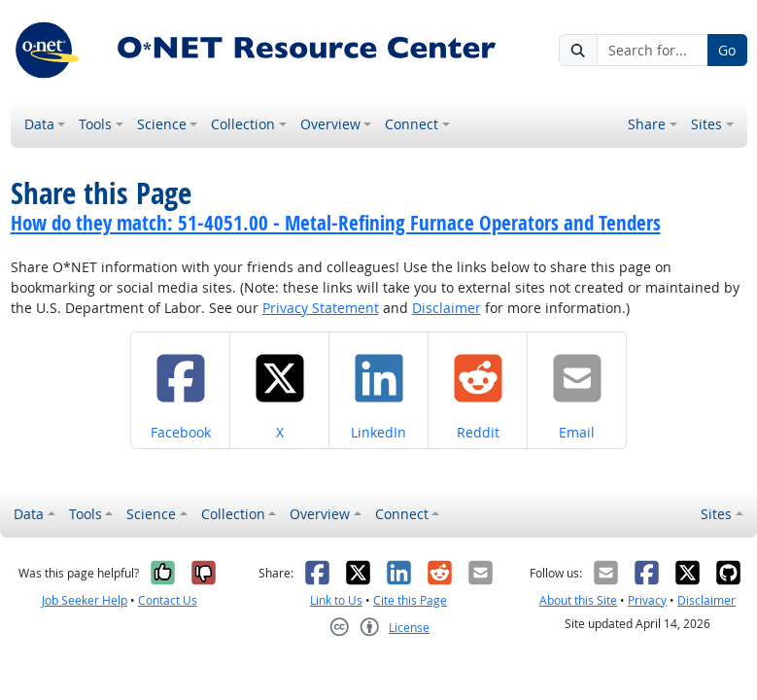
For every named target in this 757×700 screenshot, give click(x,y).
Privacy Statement (321, 308)
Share (647, 124)
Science (162, 124)
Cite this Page (410, 600)
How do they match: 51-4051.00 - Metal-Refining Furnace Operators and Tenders (336, 223)
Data (39, 124)
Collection (243, 124)
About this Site (578, 600)
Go (727, 50)
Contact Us (168, 600)
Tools (95, 124)
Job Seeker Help (85, 600)
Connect (412, 124)
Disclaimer (447, 308)
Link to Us (336, 600)
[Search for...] (652, 51)
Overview (330, 124)
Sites (706, 124)
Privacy (647, 600)
